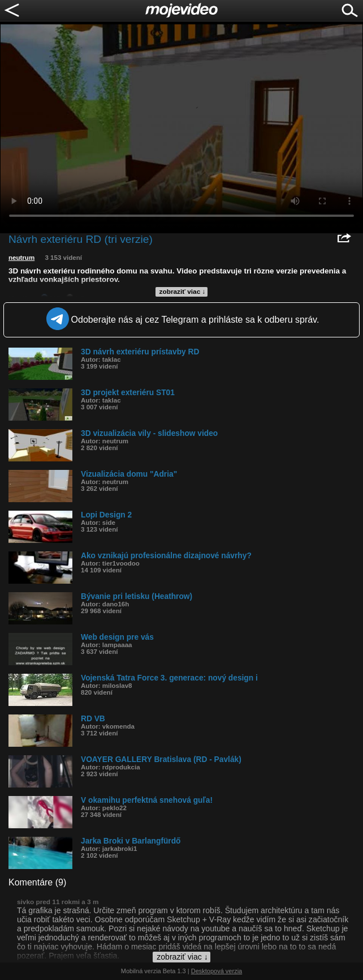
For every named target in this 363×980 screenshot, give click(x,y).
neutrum (21, 258)
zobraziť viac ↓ (183, 292)
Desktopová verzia (217, 971)
